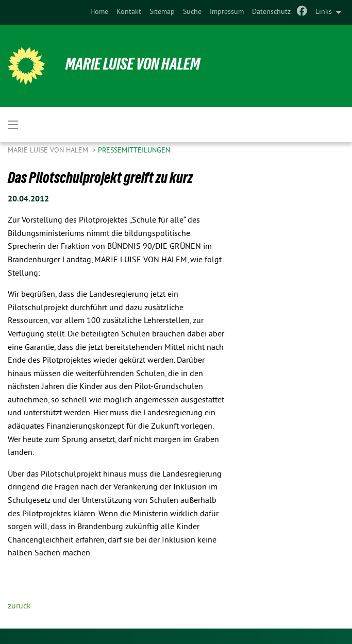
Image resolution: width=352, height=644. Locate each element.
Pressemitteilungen (134, 151)
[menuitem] (99, 12)
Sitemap (162, 12)
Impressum (227, 12)
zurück (19, 606)
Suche (192, 12)
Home (99, 12)
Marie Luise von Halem (133, 64)
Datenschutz (271, 12)
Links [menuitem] (324, 12)
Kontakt (129, 12)
